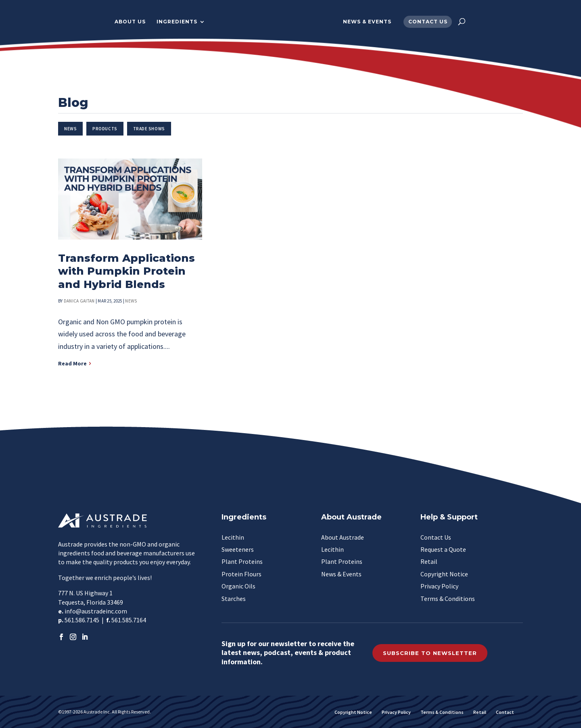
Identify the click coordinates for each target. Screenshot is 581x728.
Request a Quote (443, 549)
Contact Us (433, 22)
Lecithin (233, 537)
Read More (72, 363)
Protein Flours (241, 574)
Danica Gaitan (79, 301)
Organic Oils (238, 586)
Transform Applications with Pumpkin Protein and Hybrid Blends (126, 271)
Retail (429, 561)
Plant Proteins (242, 561)
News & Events (372, 22)
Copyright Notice (444, 574)
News (70, 129)
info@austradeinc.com (96, 611)
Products (105, 129)
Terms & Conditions (448, 599)
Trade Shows (149, 129)
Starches (234, 599)
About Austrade (343, 537)
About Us (125, 22)
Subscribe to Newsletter (430, 653)
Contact (505, 712)
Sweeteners (238, 549)
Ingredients (172, 22)
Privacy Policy (439, 586)
